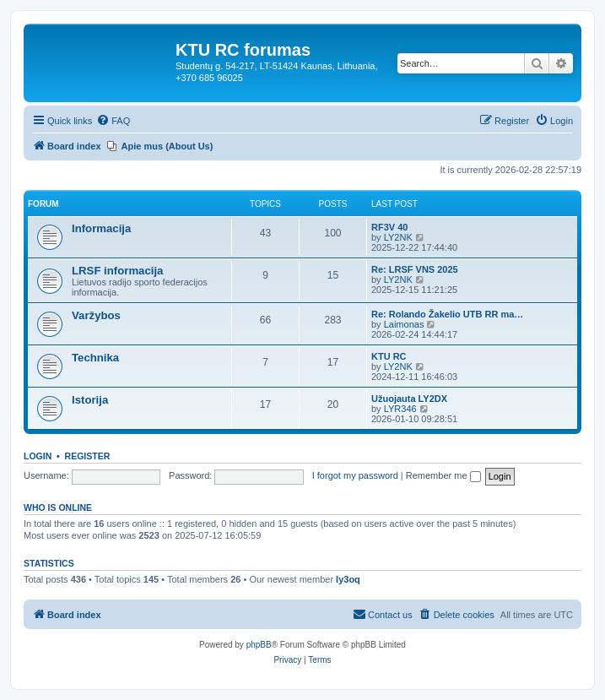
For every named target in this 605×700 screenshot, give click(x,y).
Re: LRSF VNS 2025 (415, 269)
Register (88, 456)
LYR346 (400, 409)
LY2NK (398, 237)
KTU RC (389, 356)
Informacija (101, 228)
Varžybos (96, 315)
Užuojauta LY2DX (409, 399)
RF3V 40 (389, 227)
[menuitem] (113, 121)
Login (38, 456)
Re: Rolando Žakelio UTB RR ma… (447, 314)
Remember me (443, 475)
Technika (95, 358)
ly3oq (348, 579)
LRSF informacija (117, 271)
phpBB (259, 645)
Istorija (90, 400)
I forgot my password (355, 475)
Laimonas (404, 324)
